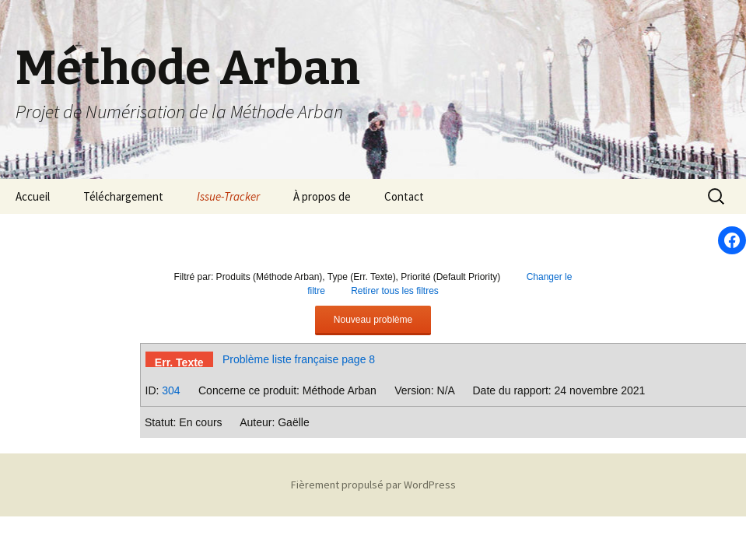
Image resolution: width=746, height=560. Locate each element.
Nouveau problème (373, 320)
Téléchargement (123, 196)
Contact (404, 196)
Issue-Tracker (228, 196)
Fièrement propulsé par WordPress (373, 485)
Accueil (33, 196)
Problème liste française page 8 (299, 359)
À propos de (322, 196)
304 (171, 390)
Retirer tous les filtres (395, 291)
